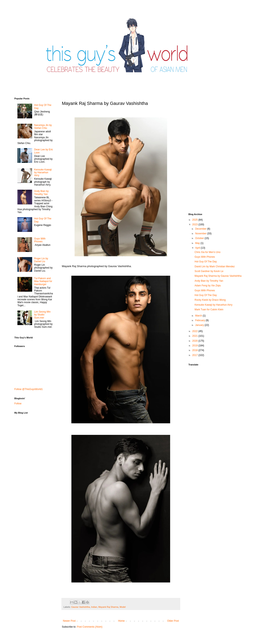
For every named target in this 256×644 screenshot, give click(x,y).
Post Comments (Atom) (90, 627)
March (199, 316)
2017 (195, 355)
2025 (195, 220)
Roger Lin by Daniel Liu (41, 260)
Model (123, 607)
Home (121, 621)
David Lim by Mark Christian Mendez (215, 266)
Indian (94, 607)
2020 (195, 341)
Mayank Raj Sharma (108, 607)
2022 (195, 331)
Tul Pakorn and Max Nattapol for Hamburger (43, 281)
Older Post (173, 621)
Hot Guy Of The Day (206, 262)
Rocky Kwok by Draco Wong (210, 300)
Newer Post (69, 621)
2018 (195, 350)
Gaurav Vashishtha (81, 607)
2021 (195, 336)
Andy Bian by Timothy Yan (41, 193)
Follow (18, 404)
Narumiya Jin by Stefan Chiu (43, 127)
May (198, 243)
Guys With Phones (40, 240)
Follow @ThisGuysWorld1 (29, 389)
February (200, 320)
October (200, 238)
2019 (195, 346)
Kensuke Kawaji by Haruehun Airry (43, 173)
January (200, 325)
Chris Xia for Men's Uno (207, 252)
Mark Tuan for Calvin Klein (209, 310)
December (201, 229)
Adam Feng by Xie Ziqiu (208, 286)
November (201, 234)
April (198, 248)
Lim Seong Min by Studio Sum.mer (42, 315)
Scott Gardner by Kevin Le (209, 271)
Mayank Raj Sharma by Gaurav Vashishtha (218, 276)
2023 (195, 224)
